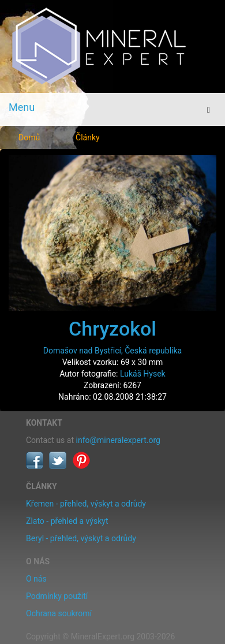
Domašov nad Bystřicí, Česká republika (112, 351)
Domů (29, 137)
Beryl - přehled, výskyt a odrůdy (81, 538)
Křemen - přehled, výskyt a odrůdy (86, 504)
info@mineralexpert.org (118, 440)
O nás (36, 579)
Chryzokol (112, 329)
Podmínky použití (57, 596)
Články (88, 137)
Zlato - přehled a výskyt (67, 521)
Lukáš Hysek (143, 374)
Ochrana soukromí (59, 613)
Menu (22, 107)
